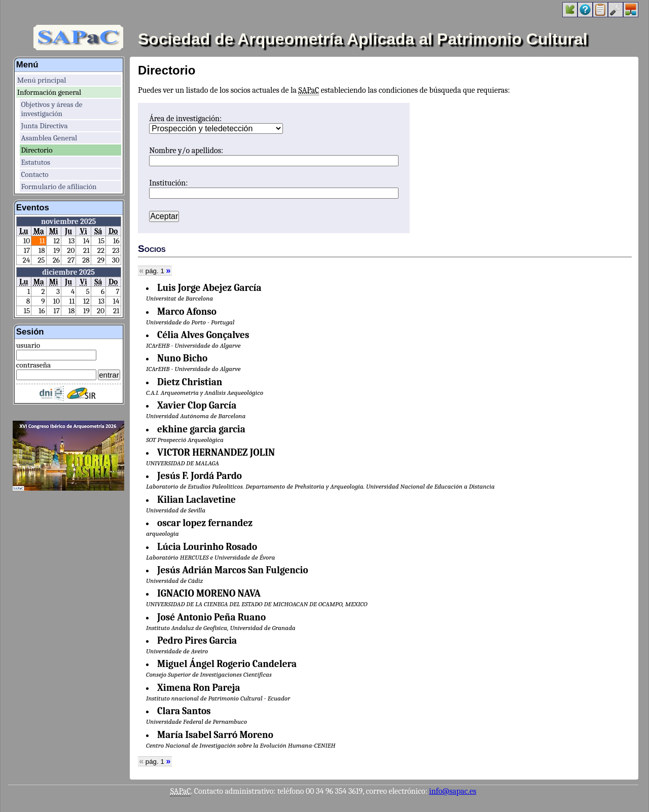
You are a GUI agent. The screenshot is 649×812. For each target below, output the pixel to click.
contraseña (33, 365)
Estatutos (35, 162)
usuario (28, 345)
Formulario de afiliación (59, 187)
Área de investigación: (185, 119)
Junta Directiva (44, 126)
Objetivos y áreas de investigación (51, 109)
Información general (49, 92)
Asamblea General (49, 138)
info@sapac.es (453, 791)
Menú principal (42, 80)
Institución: (168, 183)
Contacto (34, 174)
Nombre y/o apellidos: (186, 151)
